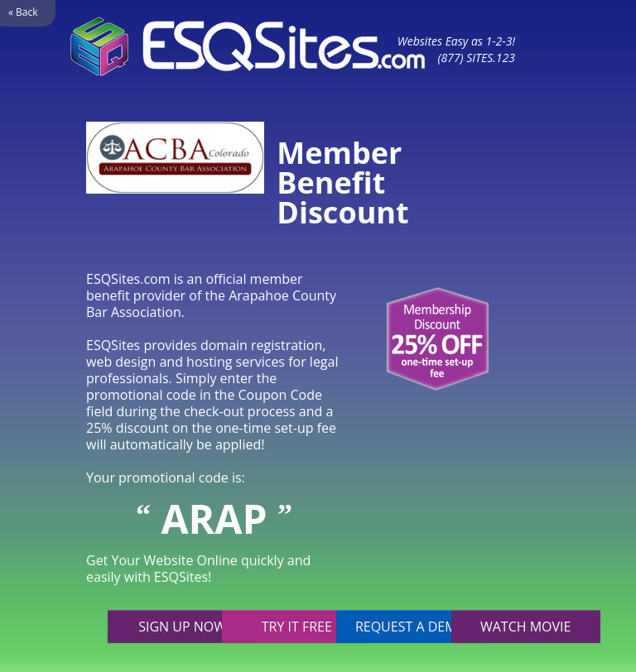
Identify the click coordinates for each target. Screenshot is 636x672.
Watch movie (525, 626)
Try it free (297, 626)
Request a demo (411, 626)
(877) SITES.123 (476, 58)
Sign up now (182, 626)
